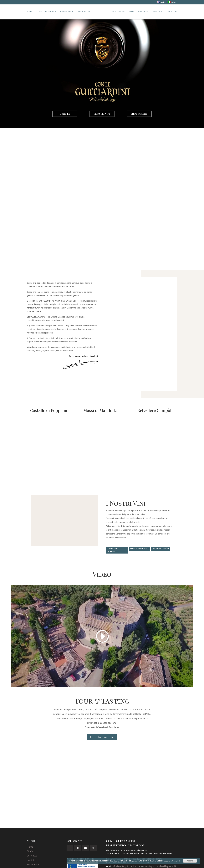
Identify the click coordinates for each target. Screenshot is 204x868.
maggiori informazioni (172, 861)
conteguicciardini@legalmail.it (161, 866)
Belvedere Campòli (161, 549)
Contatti (169, 13)
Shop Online (139, 114)
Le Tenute (50, 13)
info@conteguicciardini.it (125, 866)
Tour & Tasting (118, 13)
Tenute (65, 114)
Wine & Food (143, 13)
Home (30, 13)
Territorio (83, 13)
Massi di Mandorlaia (139, 549)
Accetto (190, 861)
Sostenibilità (33, 865)
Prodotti (31, 860)
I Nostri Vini (66, 13)
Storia (39, 13)
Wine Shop (157, 13)
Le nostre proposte (102, 737)
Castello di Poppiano (113, 550)
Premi (131, 13)
